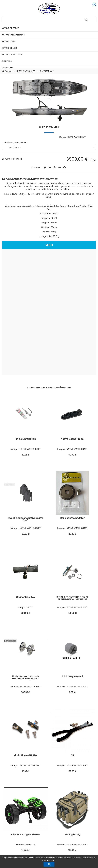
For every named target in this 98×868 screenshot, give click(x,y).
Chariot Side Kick (26, 597)
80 (72, 534)
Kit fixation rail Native (26, 756)
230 (26, 850)
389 (26, 613)
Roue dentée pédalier (72, 518)
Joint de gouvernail (72, 677)
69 (72, 455)
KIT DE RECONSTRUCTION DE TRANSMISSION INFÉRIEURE (72, 599)
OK (49, 864)
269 (26, 692)
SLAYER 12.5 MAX (49, 127)
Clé (72, 756)
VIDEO (49, 245)
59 (26, 455)
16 (26, 771)
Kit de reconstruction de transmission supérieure (26, 678)
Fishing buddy (72, 835)
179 (72, 850)
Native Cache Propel (72, 439)
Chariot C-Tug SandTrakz (26, 835)
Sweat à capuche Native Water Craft (26, 519)
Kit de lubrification (26, 439)
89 (72, 771)
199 (72, 613)
